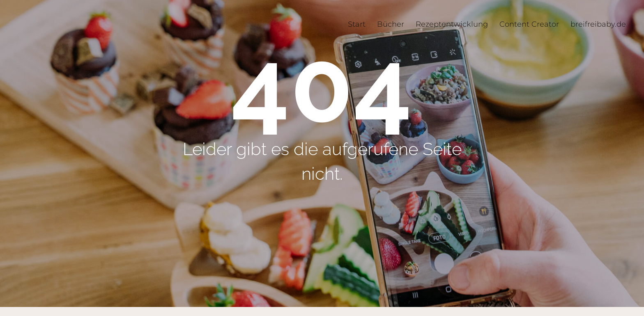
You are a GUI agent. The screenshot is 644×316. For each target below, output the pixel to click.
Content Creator (529, 24)
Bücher (391, 24)
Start (357, 24)
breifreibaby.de (598, 24)
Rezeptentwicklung (452, 24)
